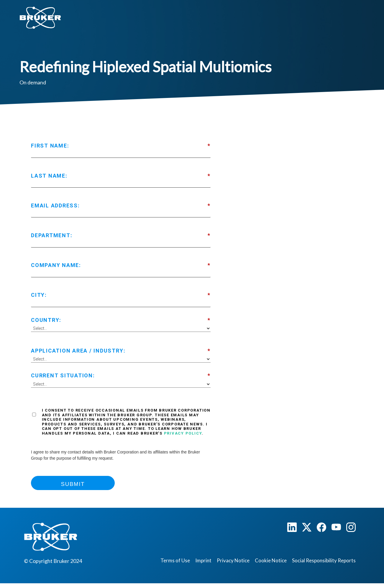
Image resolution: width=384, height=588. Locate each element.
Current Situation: (121, 376)
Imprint (203, 560)
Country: (121, 320)
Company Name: (121, 265)
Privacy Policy (183, 433)
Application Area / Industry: (121, 351)
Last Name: (121, 176)
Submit (73, 484)
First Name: (121, 146)
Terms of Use (175, 560)
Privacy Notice (233, 560)
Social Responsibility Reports (324, 560)
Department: (121, 235)
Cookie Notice (271, 560)
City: (121, 295)
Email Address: (121, 206)
